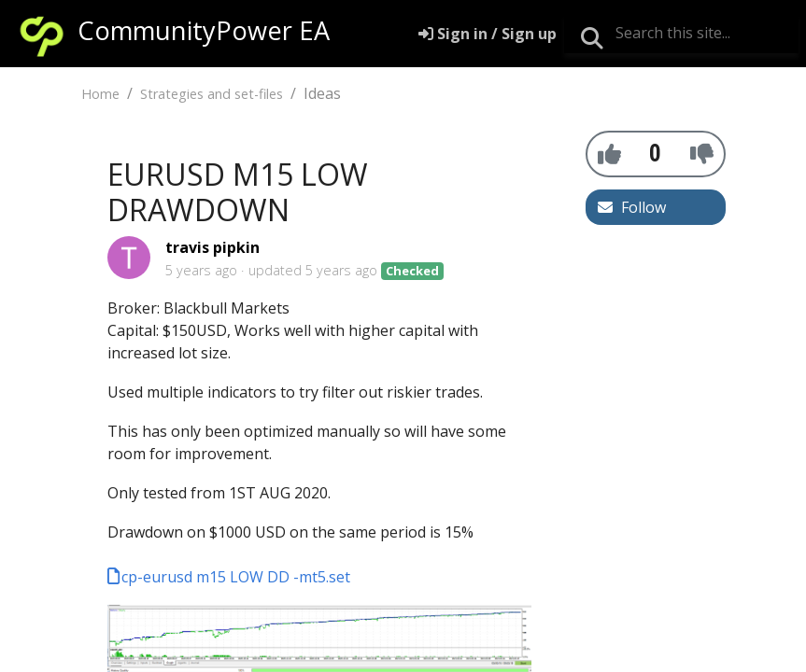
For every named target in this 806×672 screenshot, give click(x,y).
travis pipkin (212, 247)
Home (100, 94)
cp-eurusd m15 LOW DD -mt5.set (236, 577)
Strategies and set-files (212, 94)
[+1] (609, 153)
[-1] (702, 153)
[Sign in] (488, 34)
